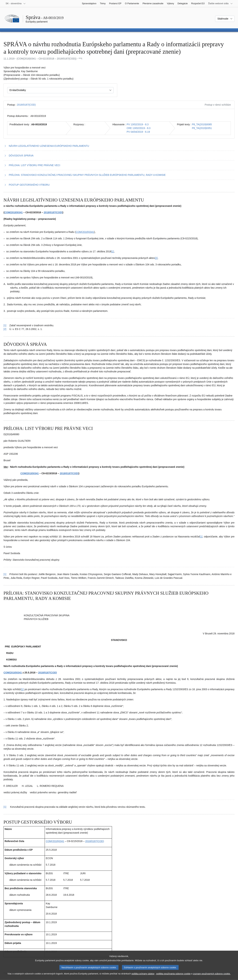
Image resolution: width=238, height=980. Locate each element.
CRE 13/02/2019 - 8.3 (138, 128)
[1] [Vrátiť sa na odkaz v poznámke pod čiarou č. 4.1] (5, 807)
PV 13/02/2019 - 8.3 (138, 124)
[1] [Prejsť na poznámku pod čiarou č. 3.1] (201, 537)
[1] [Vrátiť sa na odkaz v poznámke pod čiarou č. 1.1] (5, 325)
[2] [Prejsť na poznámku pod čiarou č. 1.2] (156, 258)
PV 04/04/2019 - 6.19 (138, 132)
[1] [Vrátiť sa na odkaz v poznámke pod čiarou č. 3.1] (5, 574)
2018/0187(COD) (26, 105)
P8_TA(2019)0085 (202, 124)
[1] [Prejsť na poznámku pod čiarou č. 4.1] (22, 689)
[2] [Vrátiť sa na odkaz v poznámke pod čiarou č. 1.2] (5, 329)
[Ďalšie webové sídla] (220, 4)
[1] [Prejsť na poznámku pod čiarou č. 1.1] (113, 251)
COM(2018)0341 (14, 212)
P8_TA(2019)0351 (202, 128)
